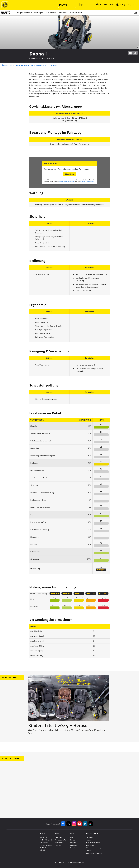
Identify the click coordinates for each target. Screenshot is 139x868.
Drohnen (58, 845)
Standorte (51, 13)
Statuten (88, 840)
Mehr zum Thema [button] (10, 678)
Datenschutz (90, 845)
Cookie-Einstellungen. (88, 182)
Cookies (88, 851)
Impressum (89, 837)
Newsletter (74, 845)
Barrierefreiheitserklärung (94, 853)
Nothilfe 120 (76, 13)
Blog (72, 837)
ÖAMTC (5, 65)
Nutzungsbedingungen (93, 843)
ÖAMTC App (59, 837)
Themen (63, 13)
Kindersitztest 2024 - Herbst (44, 65)
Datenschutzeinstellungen (94, 848)
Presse (73, 840)
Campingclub (44, 843)
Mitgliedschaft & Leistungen (30, 13)
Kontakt (73, 848)
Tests (12, 65)
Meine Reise (59, 843)
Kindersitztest (22, 65)
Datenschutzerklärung (67, 182)
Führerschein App (61, 840)
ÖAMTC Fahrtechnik (46, 840)
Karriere (73, 843)
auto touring (44, 837)
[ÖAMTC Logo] (5, 5)
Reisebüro (43, 850)
